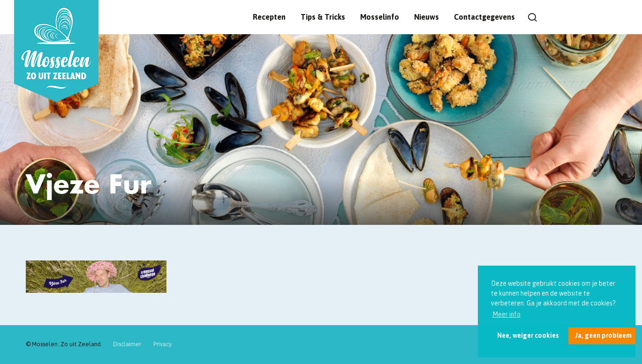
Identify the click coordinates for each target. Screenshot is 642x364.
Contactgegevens (484, 17)
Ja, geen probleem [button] (603, 335)
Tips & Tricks (323, 17)
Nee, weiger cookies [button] (528, 335)
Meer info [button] (506, 314)
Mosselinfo (380, 17)
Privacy (162, 344)
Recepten (269, 17)
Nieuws (427, 17)
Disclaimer (127, 344)
